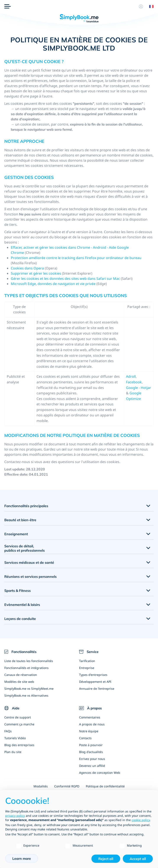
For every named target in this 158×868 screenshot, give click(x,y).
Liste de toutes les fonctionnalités (29, 661)
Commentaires (90, 717)
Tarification (87, 661)
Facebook (134, 382)
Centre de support (18, 717)
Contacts (85, 738)
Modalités (41, 786)
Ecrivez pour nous (92, 759)
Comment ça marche (19, 724)
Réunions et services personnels (30, 577)
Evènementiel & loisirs (22, 605)
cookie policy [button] (141, 820)
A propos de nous (92, 724)
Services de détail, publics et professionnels (25, 548)
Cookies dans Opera (27, 268)
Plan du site (13, 752)
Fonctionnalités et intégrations (26, 668)
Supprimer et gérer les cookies (36, 273)
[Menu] (8, 6)
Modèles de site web (19, 682)
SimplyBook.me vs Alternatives (26, 695)
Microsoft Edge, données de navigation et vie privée (53, 284)
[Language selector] (150, 6)
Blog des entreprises (19, 745)
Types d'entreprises (93, 675)
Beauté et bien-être (20, 520)
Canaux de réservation (21, 675)
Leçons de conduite (20, 619)
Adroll (131, 376)
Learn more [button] (22, 858)
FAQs (8, 731)
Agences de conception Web (100, 773)
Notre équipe (89, 731)
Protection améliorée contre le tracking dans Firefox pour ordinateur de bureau (76, 258)
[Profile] (141, 6)
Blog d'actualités (91, 752)
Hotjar (146, 388)
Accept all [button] (138, 859)
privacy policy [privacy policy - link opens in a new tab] (15, 816)
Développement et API (95, 682)
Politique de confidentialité (105, 786)
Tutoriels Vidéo (15, 738)
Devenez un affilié (92, 766)
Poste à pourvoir (91, 745)
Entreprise (87, 668)
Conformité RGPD (67, 786)
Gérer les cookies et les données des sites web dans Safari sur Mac (65, 279)
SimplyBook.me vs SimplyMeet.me (29, 689)
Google (132, 388)
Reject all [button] (106, 859)
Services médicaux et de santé (29, 562)
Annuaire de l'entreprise (97, 689)
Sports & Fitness (18, 591)
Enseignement (16, 534)
